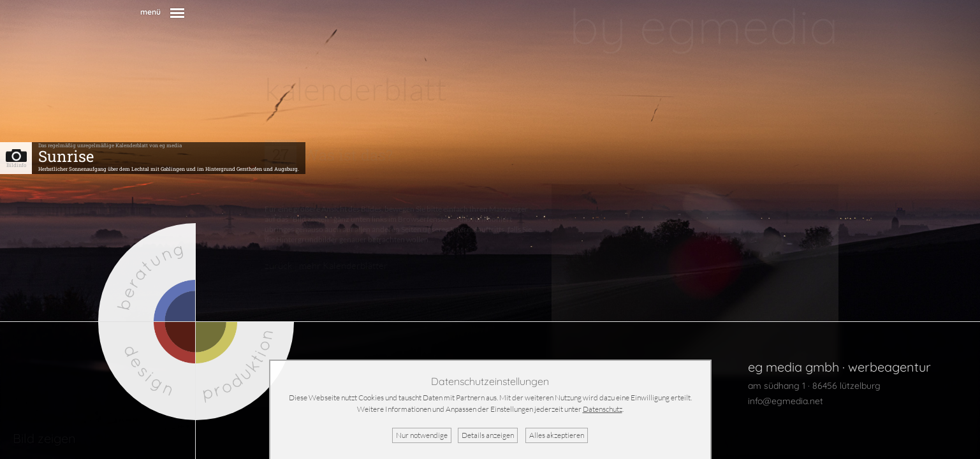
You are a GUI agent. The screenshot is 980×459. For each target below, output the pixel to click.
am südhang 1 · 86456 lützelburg (814, 386)
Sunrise (66, 156)
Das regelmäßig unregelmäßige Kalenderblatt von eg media (110, 145)
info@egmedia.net (786, 401)
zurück (278, 266)
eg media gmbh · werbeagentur (839, 367)
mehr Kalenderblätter (343, 266)
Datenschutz (603, 409)
